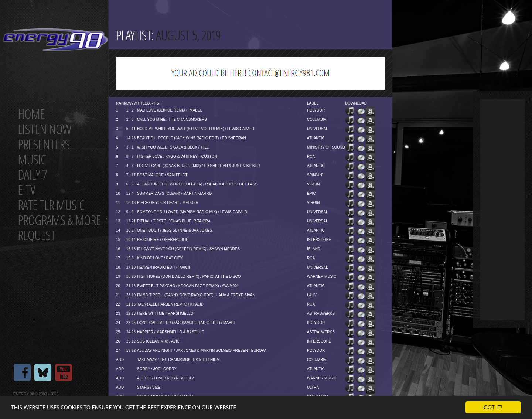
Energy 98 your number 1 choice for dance (55, 40)
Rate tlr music (51, 205)
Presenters (44, 144)
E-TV (26, 190)
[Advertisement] (502, 209)
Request (37, 235)
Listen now (45, 129)
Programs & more (59, 220)
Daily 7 (32, 175)
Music (32, 159)
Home (31, 114)
